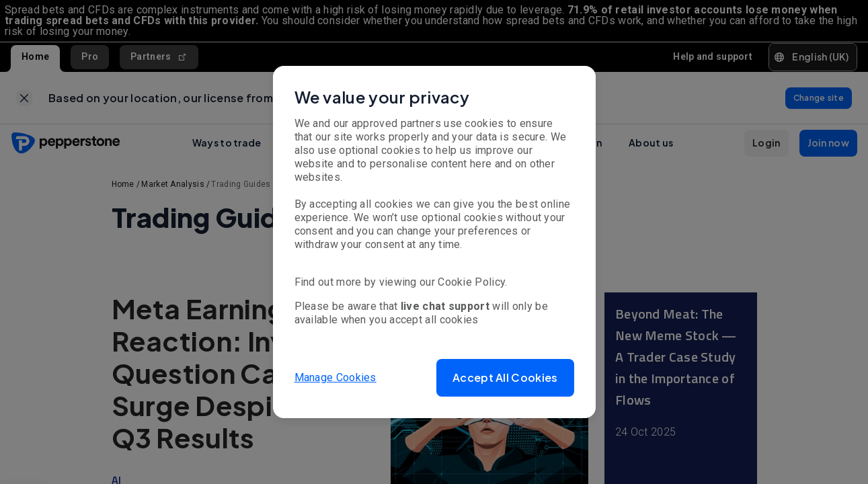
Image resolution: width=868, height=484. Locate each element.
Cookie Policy (471, 282)
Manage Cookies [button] (336, 377)
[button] (505, 378)
